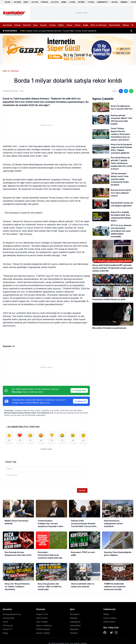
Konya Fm (7, 629)
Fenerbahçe (75, 625)
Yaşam (69, 25)
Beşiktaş (74, 618)
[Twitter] (111, 633)
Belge (5, 633)
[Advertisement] (82, 13)
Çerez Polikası (110, 618)
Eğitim (61, 25)
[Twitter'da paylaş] (126, 91)
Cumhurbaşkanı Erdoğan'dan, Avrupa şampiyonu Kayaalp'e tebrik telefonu (56, 29)
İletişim (126, 25)
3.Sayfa (52, 25)
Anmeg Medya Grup (12, 614)
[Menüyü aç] (132, 25)
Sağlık (86, 25)
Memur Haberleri (44, 625)
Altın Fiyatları (42, 622)
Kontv (5, 622)
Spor (35, 25)
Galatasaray (75, 622)
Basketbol (74, 629)
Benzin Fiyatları (43, 633)
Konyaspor (75, 614)
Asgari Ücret (42, 614)
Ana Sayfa (7, 25)
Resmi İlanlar (115, 25)
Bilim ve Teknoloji (99, 25)
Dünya (78, 25)
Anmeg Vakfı (9, 618)
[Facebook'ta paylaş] (121, 91)
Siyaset (43, 25)
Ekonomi (27, 25)
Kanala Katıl (79, 390)
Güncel (17, 25)
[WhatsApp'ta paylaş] (131, 91)
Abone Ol (80, 401)
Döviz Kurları (42, 618)
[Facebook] (105, 633)
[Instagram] (116, 633)
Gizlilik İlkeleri (109, 622)
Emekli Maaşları (43, 629)
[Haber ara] (131, 31)
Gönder (82, 490)
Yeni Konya (8, 625)
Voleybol (74, 633)
